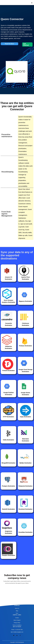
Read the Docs (9, 44)
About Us (17, 608)
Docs (17, 613)
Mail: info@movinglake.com (17, 632)
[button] (32, 3)
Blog (17, 611)
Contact (17, 618)
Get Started (26, 44)
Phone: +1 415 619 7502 (17, 630)
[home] (9, 1)
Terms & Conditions (17, 625)
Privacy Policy (17, 623)
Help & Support (17, 620)
